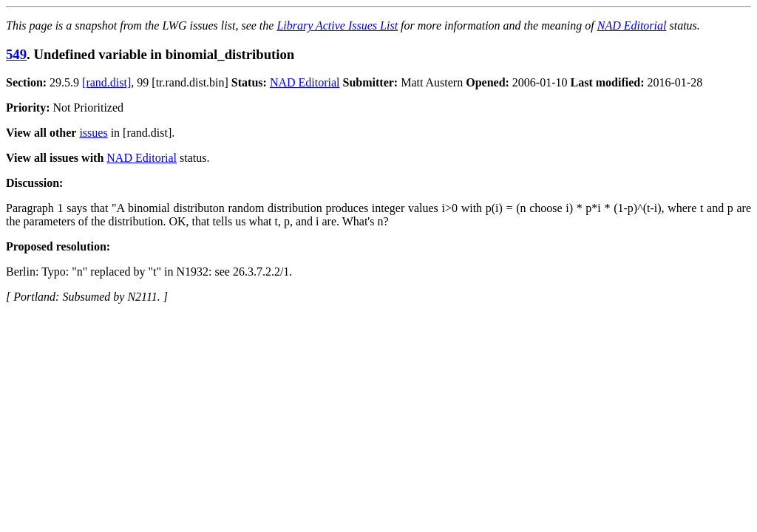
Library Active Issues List (337, 25)
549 (16, 54)
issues (93, 133)
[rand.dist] (106, 82)
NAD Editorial (632, 25)
